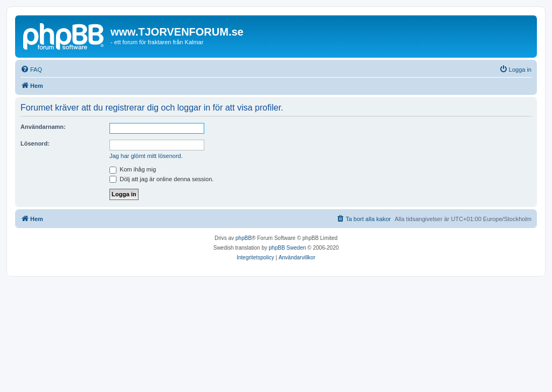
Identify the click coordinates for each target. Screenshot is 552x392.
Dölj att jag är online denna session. (161, 179)
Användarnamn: (43, 127)
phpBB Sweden (288, 248)
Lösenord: (35, 143)
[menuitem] (31, 70)
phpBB (244, 238)
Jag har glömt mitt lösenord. (146, 156)
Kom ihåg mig (133, 169)
